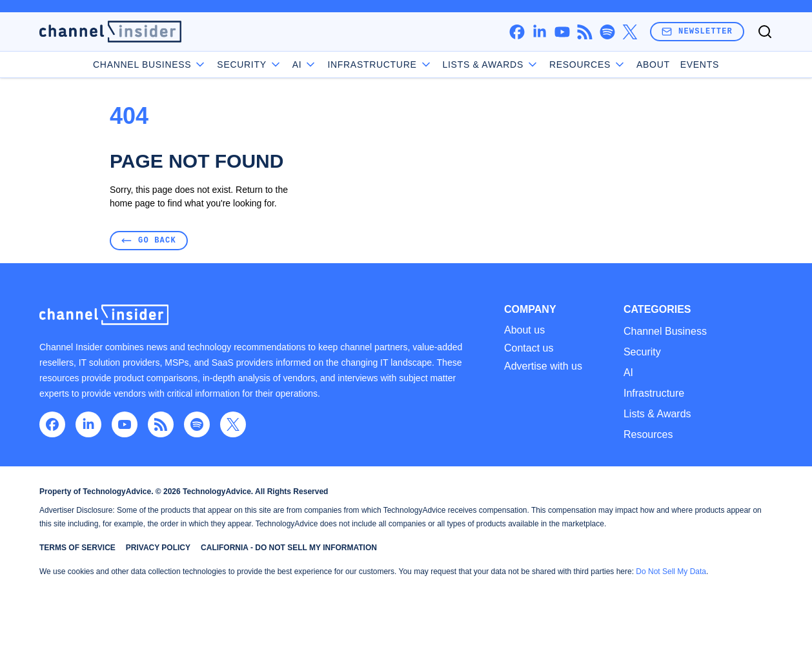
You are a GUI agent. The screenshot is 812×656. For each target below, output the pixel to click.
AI (305, 65)
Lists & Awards (657, 414)
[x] (630, 32)
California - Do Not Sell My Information (289, 548)
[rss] (584, 32)
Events (700, 65)
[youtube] (562, 32)
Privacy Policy (158, 548)
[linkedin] (539, 32)
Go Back (149, 240)
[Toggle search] (765, 32)
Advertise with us (543, 366)
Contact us (529, 348)
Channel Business (150, 65)
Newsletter (697, 31)
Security (249, 65)
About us (524, 330)
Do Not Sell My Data (671, 572)
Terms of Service (77, 548)
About (653, 65)
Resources (648, 434)
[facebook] (517, 32)
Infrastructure (380, 65)
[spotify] (607, 32)
